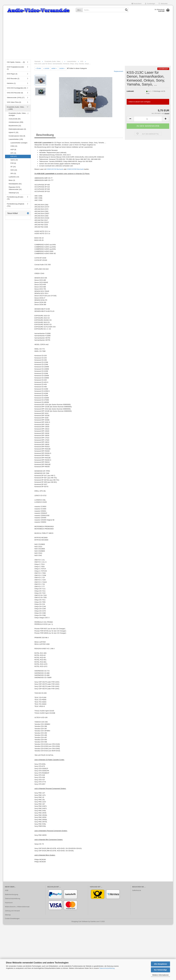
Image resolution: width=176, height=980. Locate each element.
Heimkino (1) (11, 83)
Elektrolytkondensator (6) (17, 129)
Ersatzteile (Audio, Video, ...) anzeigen (19, 114)
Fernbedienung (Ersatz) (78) (15, 198)
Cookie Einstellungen (12, 918)
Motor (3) (12, 180)
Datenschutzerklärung (107, 968)
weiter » (54, 68)
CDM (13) (14, 146)
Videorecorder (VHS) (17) (16, 98)
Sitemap (8, 915)
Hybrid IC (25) (14, 132)
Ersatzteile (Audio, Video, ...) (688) (16, 108)
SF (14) (13, 167)
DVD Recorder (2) (13, 79)
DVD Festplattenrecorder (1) (16, 68)
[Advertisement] (88, 40)
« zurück (46, 68)
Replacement (119, 71)
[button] (136, 4)
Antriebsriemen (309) (16, 122)
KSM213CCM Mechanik (55, 169)
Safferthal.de (137, 890)
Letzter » (62, 68)
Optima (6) (14, 160)
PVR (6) (13, 163)
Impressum (9, 903)
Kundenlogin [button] (150, 4)
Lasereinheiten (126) (16, 139)
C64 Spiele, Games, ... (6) (16, 62)
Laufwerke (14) (14, 177)
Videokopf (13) (14, 193)
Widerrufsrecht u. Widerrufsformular (17, 907)
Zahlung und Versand (12, 911)
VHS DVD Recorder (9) (15, 93)
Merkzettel (163, 4)
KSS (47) (14, 156)
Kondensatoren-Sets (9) (17, 136)
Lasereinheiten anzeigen (19, 143)
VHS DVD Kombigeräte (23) (17, 88)
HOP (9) (13, 150)
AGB (7, 890)
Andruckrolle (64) (15, 119)
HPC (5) (13, 153)
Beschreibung (45, 135)
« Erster (38, 68)
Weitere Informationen (160, 975)
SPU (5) (13, 173)
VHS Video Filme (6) (14, 102)
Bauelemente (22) (15, 126)
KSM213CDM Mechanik (75, 169)
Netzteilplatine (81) (15, 184)
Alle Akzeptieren (160, 964)
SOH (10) (14, 170)
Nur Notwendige (160, 970)
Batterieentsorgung (12, 894)
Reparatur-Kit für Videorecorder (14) (15, 188)
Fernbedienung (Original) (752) (16, 205)
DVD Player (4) (12, 74)
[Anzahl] (148, 119)
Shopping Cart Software (80, 921)
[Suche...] (79, 10)
